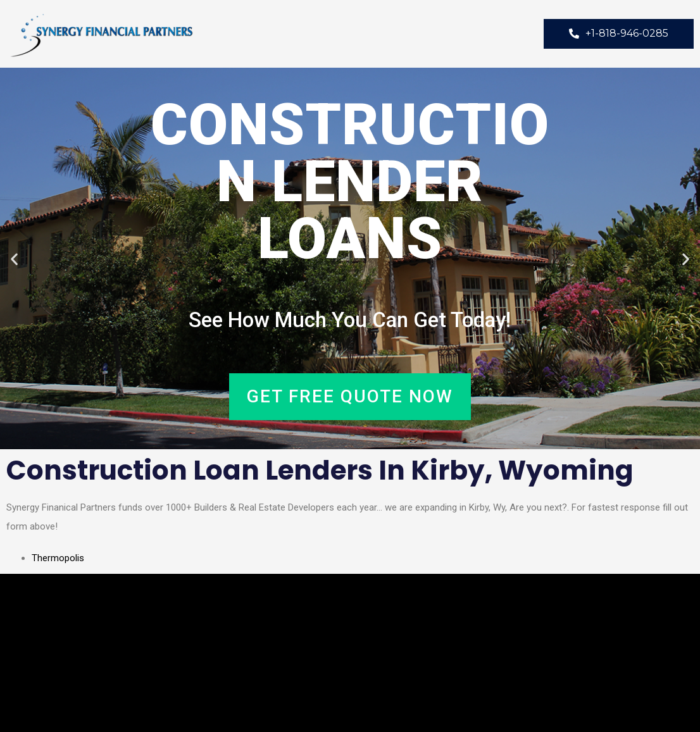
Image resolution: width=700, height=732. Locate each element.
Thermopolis (58, 558)
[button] (14, 258)
